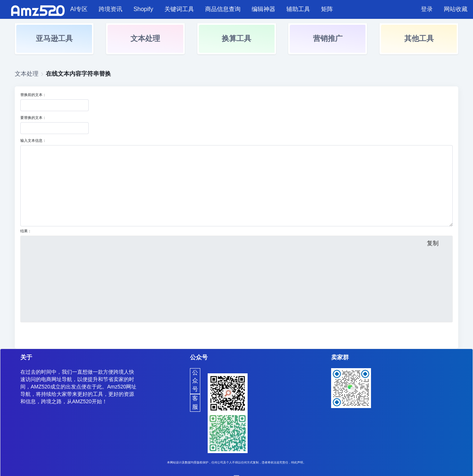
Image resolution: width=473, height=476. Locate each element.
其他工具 (419, 38)
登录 (427, 9)
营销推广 (328, 38)
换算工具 (236, 38)
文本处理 (145, 38)
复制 (433, 243)
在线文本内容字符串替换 (78, 74)
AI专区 (79, 9)
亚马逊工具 (54, 38)
